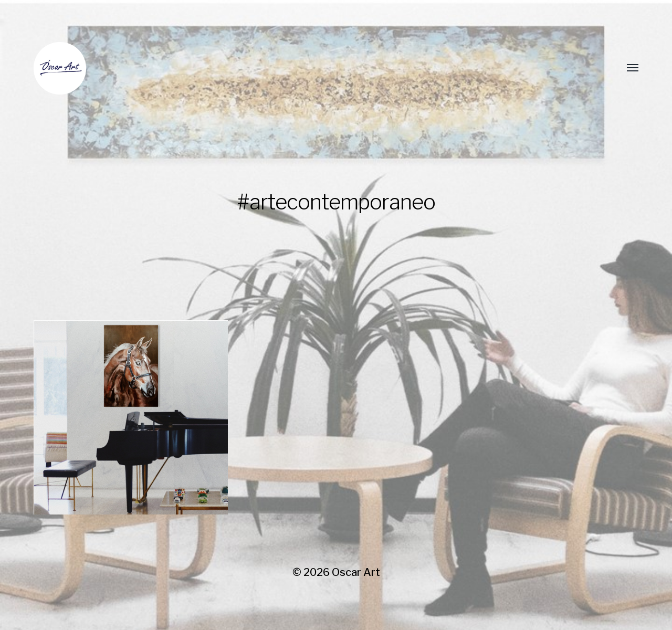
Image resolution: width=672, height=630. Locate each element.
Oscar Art (356, 572)
